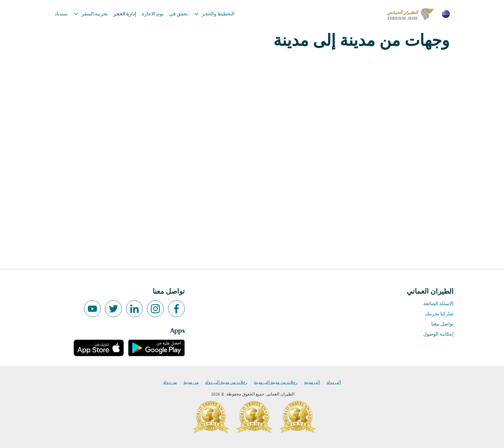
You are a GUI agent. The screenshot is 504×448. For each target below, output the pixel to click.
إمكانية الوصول (438, 334)
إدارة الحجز (125, 14)
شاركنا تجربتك (439, 314)
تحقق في (178, 14)
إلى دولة (334, 383)
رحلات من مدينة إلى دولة (226, 383)
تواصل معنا (442, 324)
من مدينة (191, 383)
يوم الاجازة (153, 14)
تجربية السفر (89, 14)
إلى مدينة (312, 383)
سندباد (61, 14)
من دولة (170, 383)
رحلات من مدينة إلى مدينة (276, 383)
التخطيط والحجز (213, 14)
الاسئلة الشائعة (438, 304)
